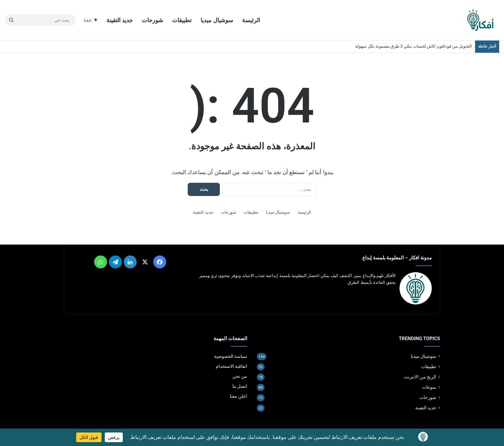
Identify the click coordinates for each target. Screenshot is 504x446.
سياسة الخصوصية (231, 356)
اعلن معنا (239, 396)
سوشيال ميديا (217, 20)
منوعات (429, 387)
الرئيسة (251, 20)
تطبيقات (182, 20)
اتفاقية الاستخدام (231, 366)
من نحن (240, 376)
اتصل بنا (240, 386)
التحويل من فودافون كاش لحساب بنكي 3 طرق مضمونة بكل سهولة (414, 46)
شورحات (152, 20)
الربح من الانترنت (420, 377)
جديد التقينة (120, 20)
